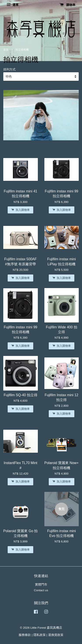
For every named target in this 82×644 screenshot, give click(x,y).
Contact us (41, 590)
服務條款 (25, 635)
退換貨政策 (56, 635)
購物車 (67, 5)
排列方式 (9, 69)
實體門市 (41, 585)
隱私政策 (40, 635)
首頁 (6, 50)
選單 (13, 5)
